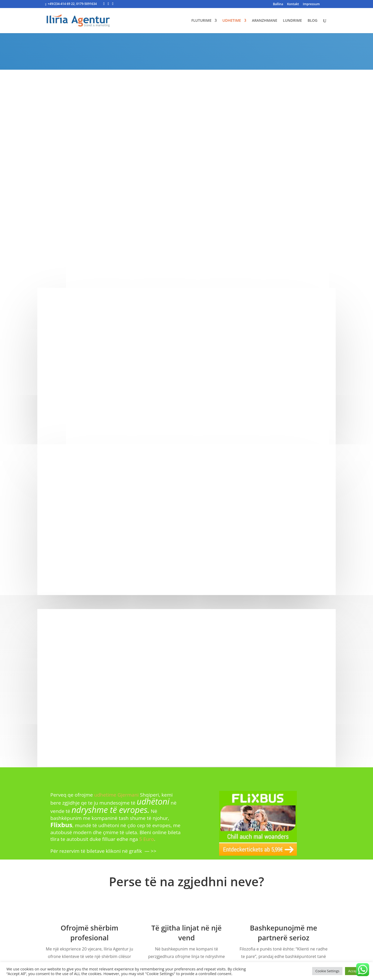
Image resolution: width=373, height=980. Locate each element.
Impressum (311, 4)
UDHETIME (232, 21)
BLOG (312, 21)
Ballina (278, 4)
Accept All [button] (356, 971)
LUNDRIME (292, 21)
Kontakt (293, 4)
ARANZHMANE (264, 21)
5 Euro (146, 839)
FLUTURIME (202, 21)
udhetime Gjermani (116, 795)
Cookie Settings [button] (327, 971)
